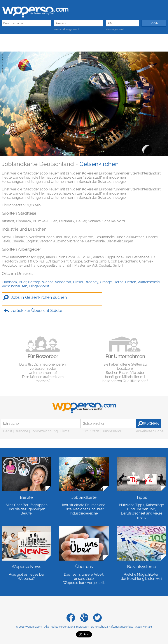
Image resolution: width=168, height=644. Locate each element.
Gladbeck (9, 282)
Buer (23, 282)
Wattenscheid (149, 282)
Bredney (91, 282)
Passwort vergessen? (67, 29)
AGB (138, 627)
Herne (118, 282)
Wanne (48, 282)
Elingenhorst (39, 286)
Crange (106, 282)
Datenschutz (99, 627)
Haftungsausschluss (121, 627)
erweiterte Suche (150, 431)
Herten (131, 282)
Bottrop (34, 282)
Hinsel (78, 282)
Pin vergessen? (115, 29)
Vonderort (63, 282)
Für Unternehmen (125, 356)
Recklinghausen (14, 286)
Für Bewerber (43, 356)
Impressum (82, 627)
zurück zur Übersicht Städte (37, 310)
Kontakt (147, 627)
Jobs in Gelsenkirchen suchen (39, 297)
